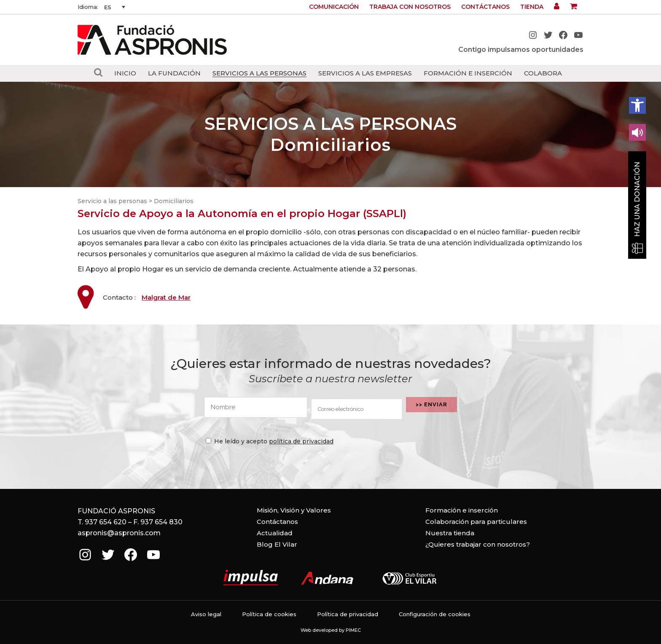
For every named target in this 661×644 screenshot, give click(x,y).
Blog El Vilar (277, 544)
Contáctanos (485, 7)
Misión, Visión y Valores (294, 510)
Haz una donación (637, 199)
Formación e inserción (462, 510)
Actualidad (275, 533)
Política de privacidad (348, 614)
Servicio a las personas (112, 201)
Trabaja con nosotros (410, 7)
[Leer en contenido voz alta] (637, 132)
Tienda (532, 7)
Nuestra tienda (450, 533)
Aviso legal (206, 614)
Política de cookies (269, 614)
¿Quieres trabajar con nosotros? (478, 544)
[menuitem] (115, 7)
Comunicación (334, 7)
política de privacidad (301, 441)
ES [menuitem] (108, 7)
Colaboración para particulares (476, 522)
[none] (115, 7)
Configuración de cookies (435, 614)
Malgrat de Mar (166, 297)
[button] (637, 105)
